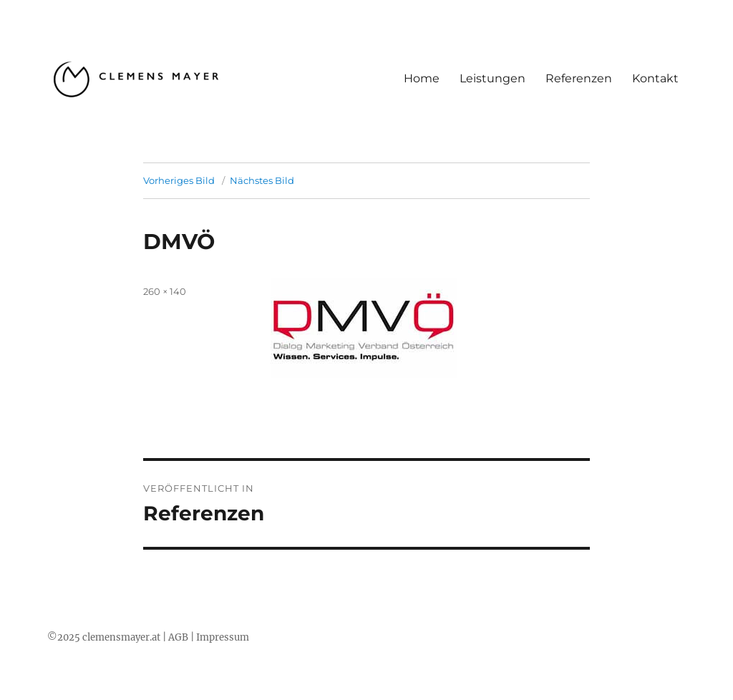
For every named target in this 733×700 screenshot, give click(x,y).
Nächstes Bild (262, 180)
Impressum (223, 637)
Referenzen (579, 78)
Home (422, 78)
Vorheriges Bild (179, 180)
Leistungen (492, 78)
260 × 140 (165, 291)
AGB (178, 637)
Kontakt (655, 78)
